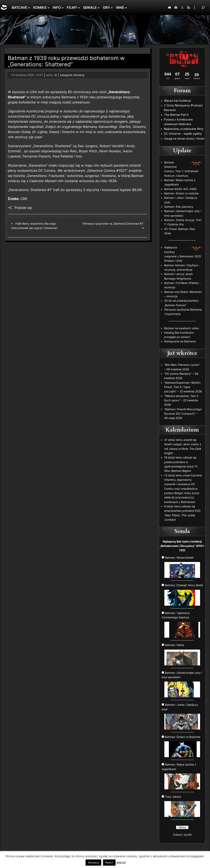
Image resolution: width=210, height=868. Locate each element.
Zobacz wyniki (182, 835)
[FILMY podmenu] (79, 8)
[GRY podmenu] (112, 8)
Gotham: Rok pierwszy (179, 207)
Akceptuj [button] (93, 862)
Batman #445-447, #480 (180, 189)
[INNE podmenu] (126, 8)
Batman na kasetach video (181, 328)
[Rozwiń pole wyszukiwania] (203, 7)
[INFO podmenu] (63, 8)
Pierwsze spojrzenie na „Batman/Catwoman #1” (113, 224)
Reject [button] (109, 862)
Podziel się (23, 208)
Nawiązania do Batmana (180, 341)
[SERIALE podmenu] (98, 8)
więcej (121, 862)
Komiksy (79, 75)
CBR (24, 199)
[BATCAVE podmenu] (29, 8)
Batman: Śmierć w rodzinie (181, 193)
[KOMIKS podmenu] (48, 8)
